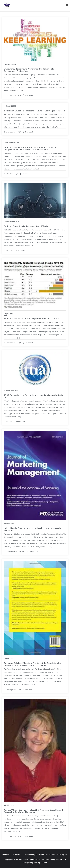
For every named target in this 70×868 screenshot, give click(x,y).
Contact (17, 855)
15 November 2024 (11, 143)
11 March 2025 (10, 106)
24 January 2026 (10, 64)
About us (6, 855)
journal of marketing (12, 551)
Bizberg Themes (40, 863)
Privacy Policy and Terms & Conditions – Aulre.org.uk (45, 855)
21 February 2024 (11, 390)
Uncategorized (10, 95)
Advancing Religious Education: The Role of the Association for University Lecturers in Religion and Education (32, 664)
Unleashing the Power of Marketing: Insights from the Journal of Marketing (33, 529)
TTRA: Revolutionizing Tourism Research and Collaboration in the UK (34, 396)
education (9, 174)
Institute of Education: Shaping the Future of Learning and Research (35, 111)
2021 (7, 250)
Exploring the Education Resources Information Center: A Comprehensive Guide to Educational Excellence (30, 148)
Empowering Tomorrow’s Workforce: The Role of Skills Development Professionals (29, 70)
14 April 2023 (9, 659)
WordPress (60, 859)
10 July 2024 (9, 314)
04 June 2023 (9, 523)
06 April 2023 (9, 805)
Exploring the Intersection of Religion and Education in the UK (32, 318)
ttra (6, 422)
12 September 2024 (12, 221)
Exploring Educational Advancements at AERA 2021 (27, 226)
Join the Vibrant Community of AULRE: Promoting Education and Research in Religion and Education (33, 811)
